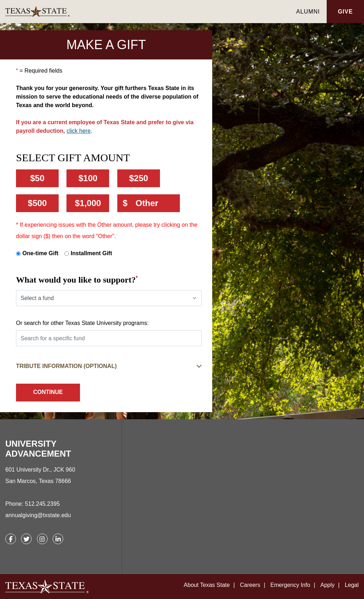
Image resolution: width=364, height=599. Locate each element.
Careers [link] (250, 585)
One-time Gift (40, 253)
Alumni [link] (308, 12)
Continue (48, 392)
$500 (37, 203)
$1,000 (88, 203)
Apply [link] (327, 585)
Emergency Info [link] (290, 585)
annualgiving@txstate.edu (38, 515)
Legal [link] (352, 585)
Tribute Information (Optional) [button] (66, 366)
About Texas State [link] (207, 585)
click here (79, 131)
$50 (37, 178)
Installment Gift (91, 253)
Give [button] (345, 12)
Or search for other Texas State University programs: (82, 323)
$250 (138, 178)
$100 (88, 178)
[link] (147, 12)
